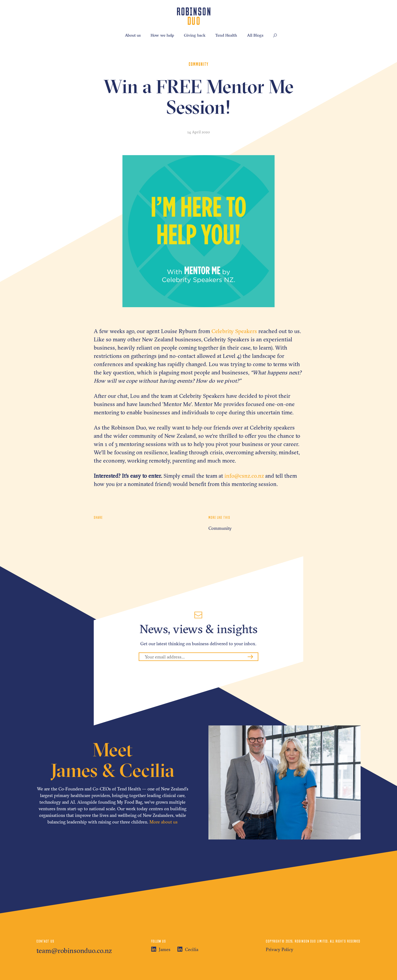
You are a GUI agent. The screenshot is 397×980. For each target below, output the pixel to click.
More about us (163, 822)
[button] (275, 36)
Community (220, 528)
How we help (162, 35)
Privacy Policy (280, 949)
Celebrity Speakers (234, 331)
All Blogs (255, 35)
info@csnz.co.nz (244, 476)
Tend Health (226, 35)
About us (133, 35)
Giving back (195, 35)
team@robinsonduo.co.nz (74, 951)
